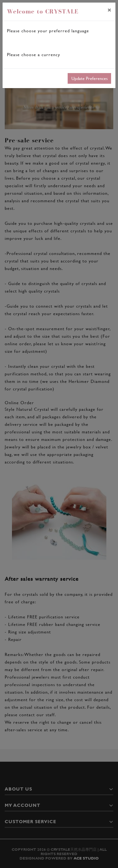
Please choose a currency (34, 54)
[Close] (109, 10)
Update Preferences (90, 78)
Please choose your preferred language (48, 31)
